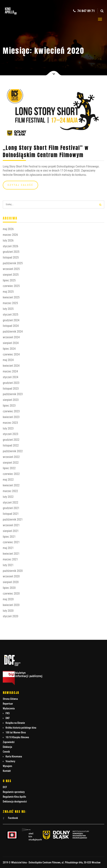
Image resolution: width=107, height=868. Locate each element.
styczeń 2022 (10, 503)
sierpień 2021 (11, 531)
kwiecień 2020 (11, 605)
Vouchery (10, 761)
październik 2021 (13, 519)
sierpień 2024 (11, 343)
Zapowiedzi (9, 742)
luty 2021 (8, 565)
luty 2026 (8, 240)
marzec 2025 (10, 303)
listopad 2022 (11, 445)
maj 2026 (8, 229)
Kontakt (7, 771)
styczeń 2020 (10, 616)
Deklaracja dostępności (15, 802)
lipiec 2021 (9, 537)
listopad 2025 (11, 257)
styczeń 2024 (10, 377)
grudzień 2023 (11, 383)
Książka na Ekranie (15, 723)
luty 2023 (8, 428)
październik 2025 (13, 263)
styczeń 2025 (10, 315)
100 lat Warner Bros (16, 732)
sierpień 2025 (11, 275)
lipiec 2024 (9, 349)
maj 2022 (8, 480)
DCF (5, 787)
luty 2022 (8, 497)
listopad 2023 (11, 389)
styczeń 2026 (10, 246)
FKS (8, 713)
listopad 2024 (11, 326)
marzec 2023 (10, 423)
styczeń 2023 (10, 434)
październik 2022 (13, 451)
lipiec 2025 (9, 280)
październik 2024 (13, 332)
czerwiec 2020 (11, 594)
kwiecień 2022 (11, 485)
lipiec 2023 (9, 406)
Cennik (6, 752)
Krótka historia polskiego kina (21, 728)
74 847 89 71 (84, 11)
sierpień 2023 (11, 400)
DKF (8, 718)
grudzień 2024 (11, 320)
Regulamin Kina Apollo (14, 797)
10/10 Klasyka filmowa (17, 737)
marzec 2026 (10, 235)
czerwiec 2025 (11, 286)
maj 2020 (8, 599)
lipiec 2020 (9, 588)
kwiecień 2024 (11, 366)
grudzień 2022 (11, 440)
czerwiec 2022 (11, 474)
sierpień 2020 (11, 582)
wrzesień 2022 (11, 457)
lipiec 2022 (9, 468)
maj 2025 (8, 292)
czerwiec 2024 (11, 354)
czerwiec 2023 (11, 411)
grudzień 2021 (11, 508)
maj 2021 (8, 548)
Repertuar (8, 704)
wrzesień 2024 (11, 337)
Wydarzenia (9, 708)
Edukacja (7, 747)
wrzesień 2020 (11, 576)
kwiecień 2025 (11, 297)
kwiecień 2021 (11, 554)
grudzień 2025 (11, 252)
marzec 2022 (10, 491)
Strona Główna (10, 699)
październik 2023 (13, 394)
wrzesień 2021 (11, 525)
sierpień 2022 (11, 463)
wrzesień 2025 (11, 269)
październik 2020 (13, 571)
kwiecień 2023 (11, 417)
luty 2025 (8, 309)
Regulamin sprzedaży (14, 792)
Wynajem (7, 766)
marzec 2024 (10, 371)
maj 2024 (8, 360)
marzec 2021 (10, 559)
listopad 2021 (11, 514)
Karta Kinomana (14, 756)
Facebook (10, 818)
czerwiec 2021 (11, 542)
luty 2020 (8, 611)
